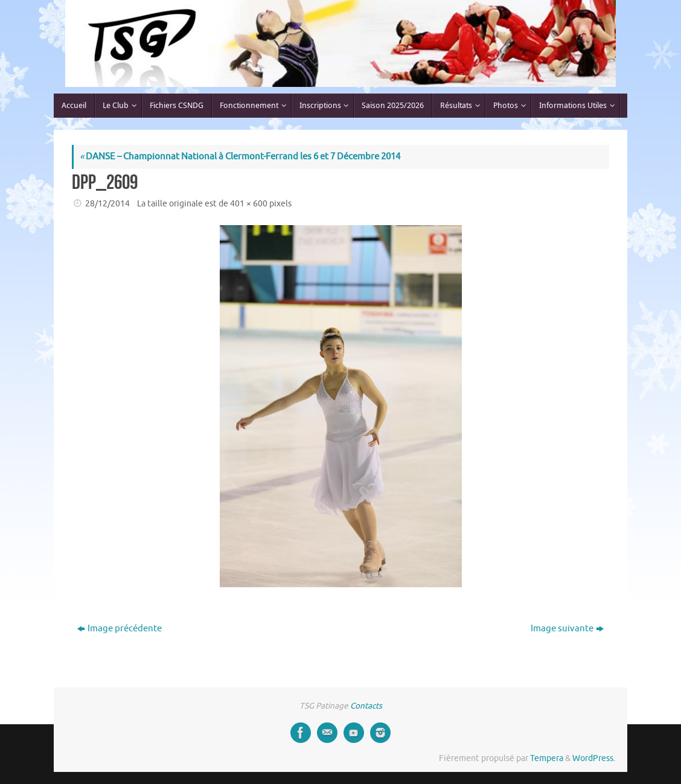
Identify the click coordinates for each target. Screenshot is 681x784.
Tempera (547, 758)
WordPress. (594, 758)
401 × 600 (249, 204)
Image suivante (567, 629)
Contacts (366, 706)
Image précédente (120, 629)
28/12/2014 (107, 204)
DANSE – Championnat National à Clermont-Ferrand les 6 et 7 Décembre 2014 (240, 157)
